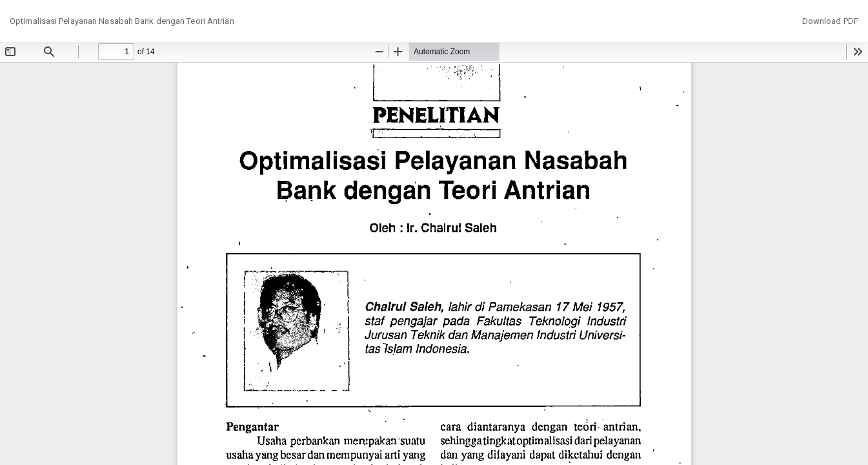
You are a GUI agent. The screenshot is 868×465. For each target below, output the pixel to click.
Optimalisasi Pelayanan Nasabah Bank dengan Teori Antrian (122, 21)
